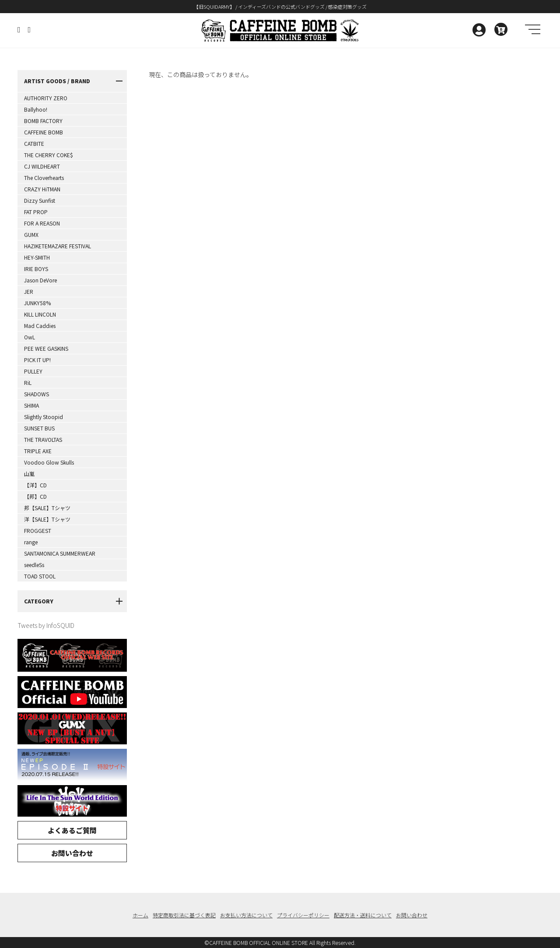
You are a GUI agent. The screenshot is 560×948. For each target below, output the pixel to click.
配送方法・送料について (363, 915)
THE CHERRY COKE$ (49, 155)
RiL (28, 382)
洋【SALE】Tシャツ (47, 519)
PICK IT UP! (37, 360)
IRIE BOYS (36, 269)
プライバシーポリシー (303, 915)
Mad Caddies (40, 326)
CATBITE (34, 143)
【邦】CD (35, 496)
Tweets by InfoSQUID (46, 625)
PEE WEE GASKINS (46, 348)
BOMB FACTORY (43, 121)
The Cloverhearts (44, 178)
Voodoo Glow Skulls (49, 462)
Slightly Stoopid (44, 417)
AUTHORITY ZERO (46, 98)
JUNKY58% (37, 303)
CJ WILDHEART (42, 166)
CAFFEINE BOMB (44, 132)
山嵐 (29, 474)
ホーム (140, 915)
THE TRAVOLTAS (43, 439)
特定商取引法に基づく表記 (184, 915)
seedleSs (34, 565)
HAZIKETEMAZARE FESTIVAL (58, 246)
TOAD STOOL (40, 576)
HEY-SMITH (37, 257)
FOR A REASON (42, 223)
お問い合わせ (72, 853)
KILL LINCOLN (40, 314)
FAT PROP (36, 212)
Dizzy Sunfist (40, 200)
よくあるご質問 (72, 830)
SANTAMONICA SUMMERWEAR (60, 553)
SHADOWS (37, 394)
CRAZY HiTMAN (42, 189)
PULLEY (33, 371)
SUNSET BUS (39, 428)
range (31, 542)
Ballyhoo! (36, 109)
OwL (30, 337)
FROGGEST (38, 530)
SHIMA (31, 405)
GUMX (31, 234)
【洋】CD (35, 485)
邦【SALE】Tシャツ (47, 508)
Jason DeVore (40, 280)
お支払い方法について (246, 915)
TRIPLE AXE (38, 451)
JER (29, 291)
